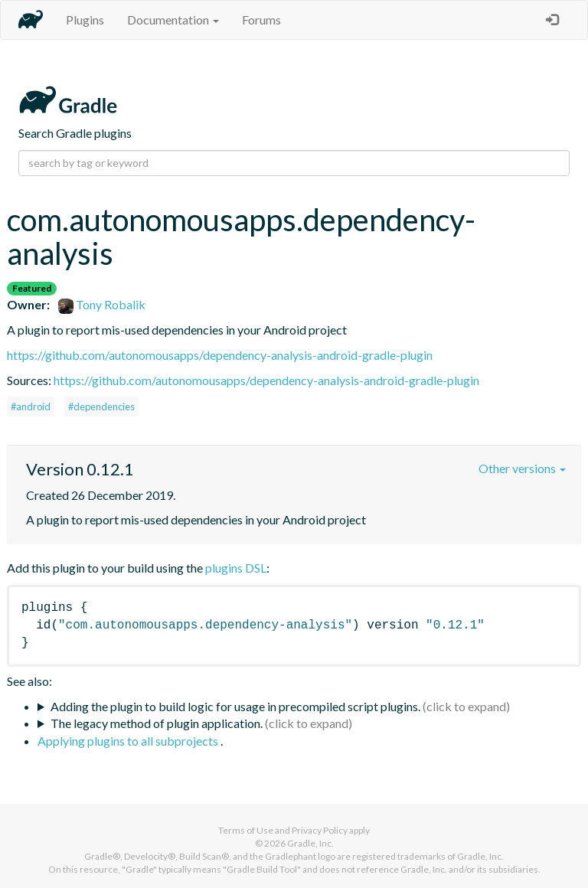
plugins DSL (236, 568)
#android (31, 406)
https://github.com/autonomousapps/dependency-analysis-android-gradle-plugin (220, 355)
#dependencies (101, 406)
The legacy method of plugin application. (157, 723)
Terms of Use (246, 830)
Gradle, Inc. (310, 843)
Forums (261, 20)
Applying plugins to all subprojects (129, 741)
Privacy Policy (320, 830)
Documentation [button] (173, 20)
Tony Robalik (102, 304)
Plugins (85, 20)
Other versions (522, 468)
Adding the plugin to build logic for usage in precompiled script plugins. (235, 706)
